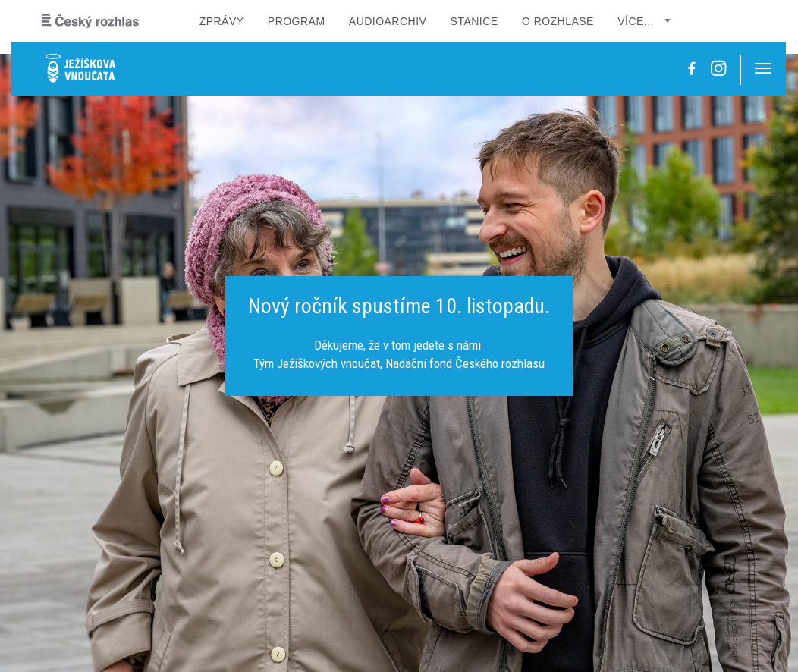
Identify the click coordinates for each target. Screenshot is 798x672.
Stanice (474, 21)
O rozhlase (558, 21)
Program (297, 21)
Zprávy (222, 21)
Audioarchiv (388, 21)
